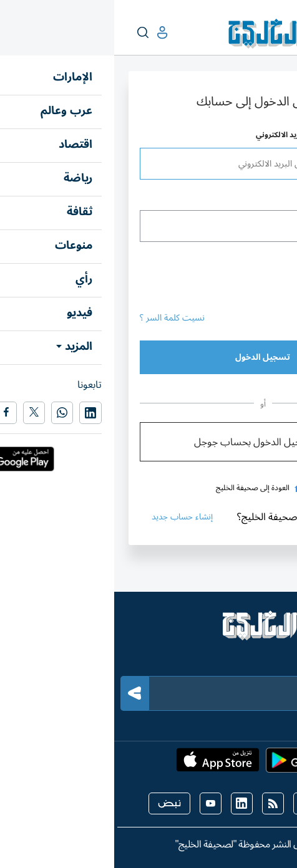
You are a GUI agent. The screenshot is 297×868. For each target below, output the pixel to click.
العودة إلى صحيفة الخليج (148, 488)
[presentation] (177, 276)
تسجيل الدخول (148, 357)
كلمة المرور (254, 197)
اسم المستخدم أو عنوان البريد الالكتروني (207, 135)
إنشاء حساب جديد (72, 517)
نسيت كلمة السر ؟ (58, 318)
